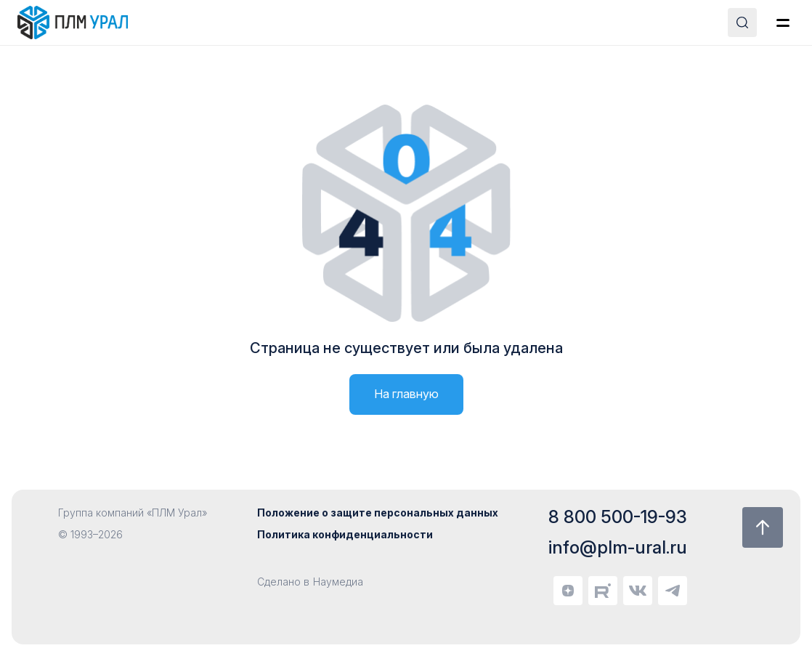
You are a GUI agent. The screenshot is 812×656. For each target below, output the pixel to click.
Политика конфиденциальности (345, 534)
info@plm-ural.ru (618, 548)
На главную (406, 394)
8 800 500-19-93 (618, 517)
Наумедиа (338, 582)
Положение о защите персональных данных (378, 513)
